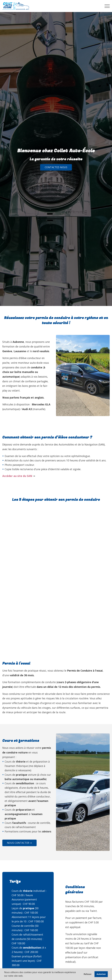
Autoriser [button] (101, 974)
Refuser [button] (88, 974)
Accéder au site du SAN (17, 476)
